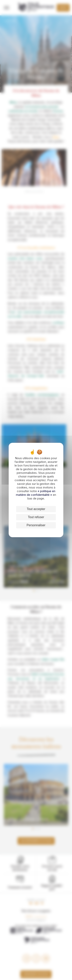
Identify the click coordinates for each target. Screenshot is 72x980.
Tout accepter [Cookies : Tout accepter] (36, 509)
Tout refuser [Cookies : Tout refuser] (36, 517)
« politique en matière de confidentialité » (36, 493)
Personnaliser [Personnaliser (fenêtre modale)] (36, 525)
